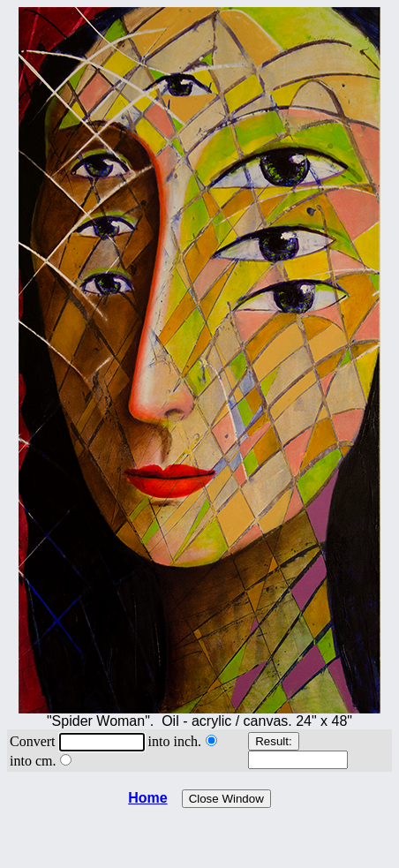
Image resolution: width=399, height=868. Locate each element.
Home (147, 798)
